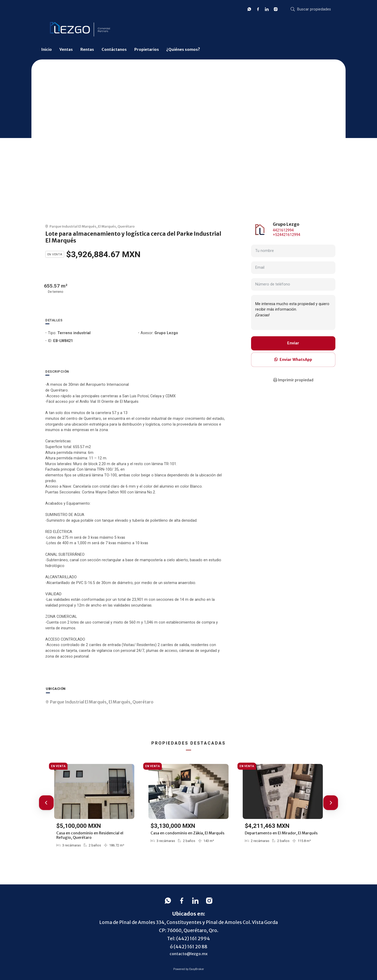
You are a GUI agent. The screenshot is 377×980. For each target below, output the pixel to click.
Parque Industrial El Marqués (73, 226)
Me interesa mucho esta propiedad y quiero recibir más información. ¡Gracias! (293, 312)
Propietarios (147, 49)
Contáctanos (114, 49)
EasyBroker (197, 969)
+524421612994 (287, 235)
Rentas (87, 49)
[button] (46, 803)
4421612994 (283, 230)
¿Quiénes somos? (183, 49)
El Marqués (107, 226)
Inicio (47, 49)
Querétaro (126, 226)
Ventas (66, 49)
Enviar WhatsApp (293, 360)
